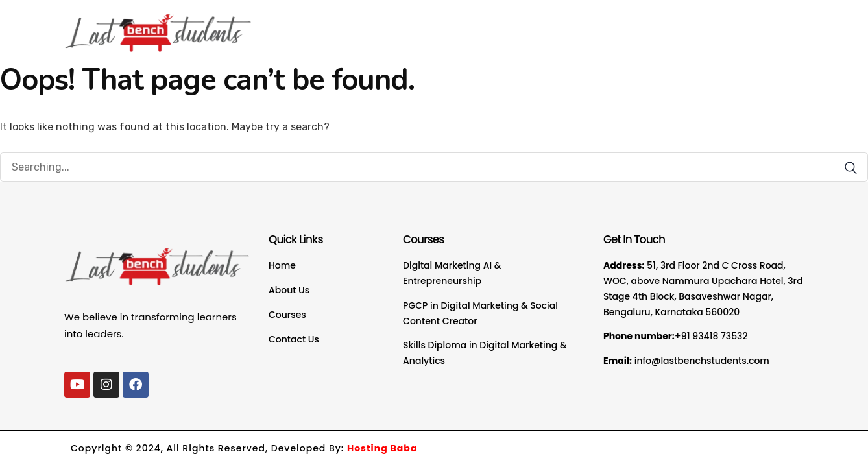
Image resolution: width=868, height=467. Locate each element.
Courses (597, 26)
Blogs (700, 26)
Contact (756, 26)
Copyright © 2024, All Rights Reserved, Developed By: (244, 448)
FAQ (654, 26)
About (534, 26)
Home (482, 26)
